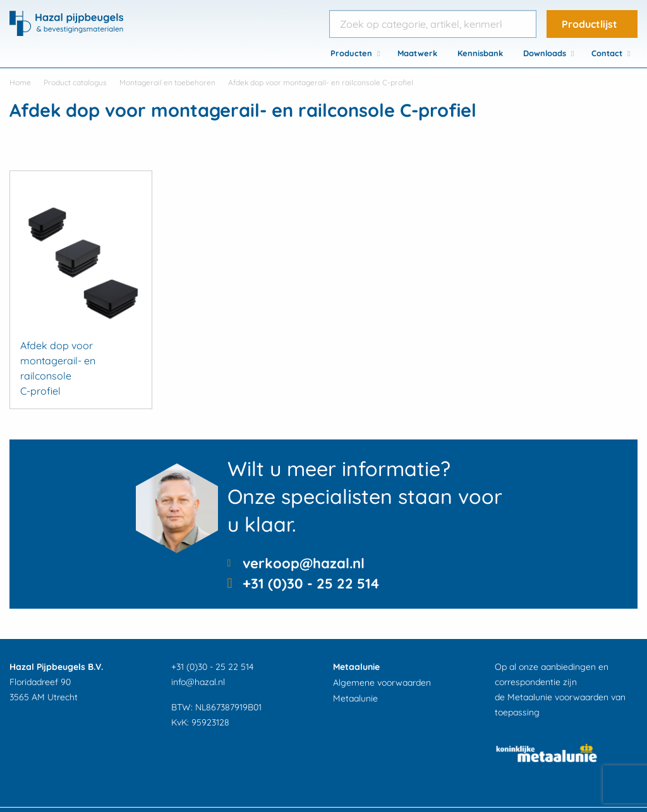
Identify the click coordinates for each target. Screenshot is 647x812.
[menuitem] (354, 53)
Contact (607, 53)
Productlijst (590, 24)
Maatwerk (417, 53)
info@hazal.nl (198, 682)
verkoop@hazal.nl (304, 563)
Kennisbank (480, 53)
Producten (351, 53)
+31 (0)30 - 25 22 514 (311, 583)
